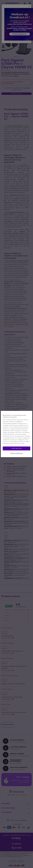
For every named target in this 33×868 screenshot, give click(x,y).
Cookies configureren (16, 453)
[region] (16, 434)
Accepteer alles (16, 448)
